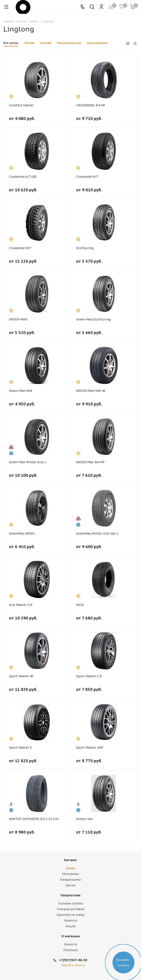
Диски (70, 885)
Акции (70, 926)
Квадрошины (70, 880)
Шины (70, 868)
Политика (70, 950)
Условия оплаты (71, 903)
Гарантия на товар (70, 915)
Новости (70, 920)
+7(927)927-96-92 (73, 960)
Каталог (70, 860)
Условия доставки (71, 909)
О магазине (71, 936)
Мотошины (70, 874)
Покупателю (70, 895)
